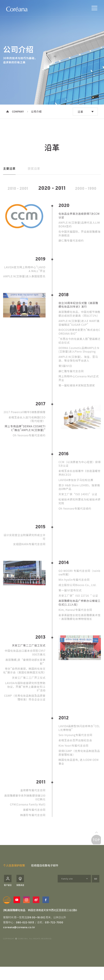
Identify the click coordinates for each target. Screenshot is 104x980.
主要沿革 (9, 175)
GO (96, 885)
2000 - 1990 (86, 195)
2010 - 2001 (18, 195)
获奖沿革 (34, 175)
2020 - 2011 (52, 195)
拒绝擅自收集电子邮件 (45, 872)
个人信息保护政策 (14, 872)
